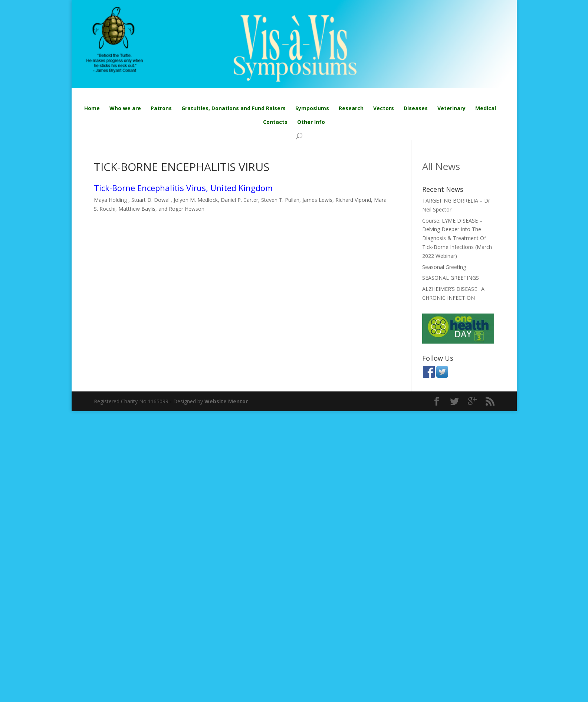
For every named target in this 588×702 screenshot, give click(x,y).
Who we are (125, 108)
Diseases (416, 108)
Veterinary (451, 108)
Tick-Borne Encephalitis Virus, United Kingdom (183, 188)
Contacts (275, 122)
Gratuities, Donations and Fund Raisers (234, 108)
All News (441, 166)
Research (351, 108)
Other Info (311, 122)
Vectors (384, 108)
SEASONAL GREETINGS (451, 278)
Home (92, 108)
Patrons (161, 108)
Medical (486, 108)
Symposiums (312, 108)
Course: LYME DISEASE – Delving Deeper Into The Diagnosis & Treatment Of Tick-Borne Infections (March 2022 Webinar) (457, 238)
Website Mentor (226, 401)
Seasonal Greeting (444, 267)
